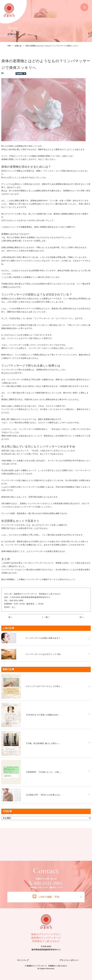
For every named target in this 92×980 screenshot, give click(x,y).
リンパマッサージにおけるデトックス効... (44, 654)
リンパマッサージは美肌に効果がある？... (44, 638)
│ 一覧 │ (46, 617)
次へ (82, 617)
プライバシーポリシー (69, 960)
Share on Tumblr (21, 74)
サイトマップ (23, 960)
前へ (10, 617)
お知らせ (18, 46)
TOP (9, 46)
